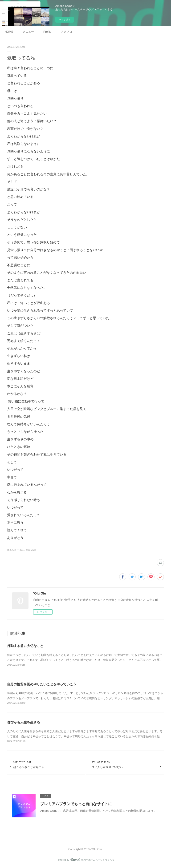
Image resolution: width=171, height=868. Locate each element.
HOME (9, 32)
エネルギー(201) (16, 550)
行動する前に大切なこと (25, 646)
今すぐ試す (65, 20)
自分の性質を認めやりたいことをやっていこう (42, 684)
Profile (47, 32)
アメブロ (66, 32)
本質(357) (31, 550)
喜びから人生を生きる (24, 722)
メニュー (28, 32)
